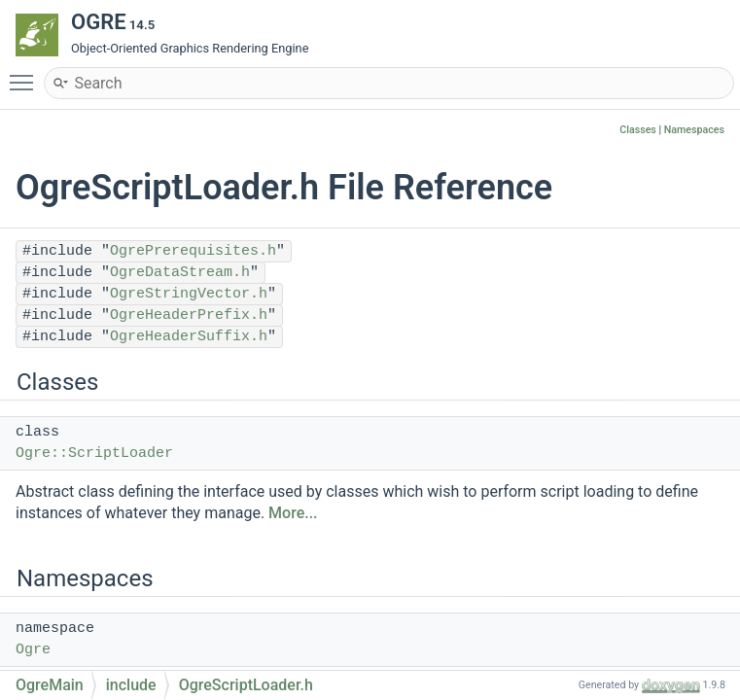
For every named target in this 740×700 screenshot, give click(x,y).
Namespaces (694, 130)
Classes (638, 130)
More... (293, 513)
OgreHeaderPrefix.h (189, 315)
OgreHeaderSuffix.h (189, 337)
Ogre (33, 650)
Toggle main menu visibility (26, 74)
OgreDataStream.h (180, 273)
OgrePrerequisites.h (193, 251)
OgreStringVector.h (189, 294)
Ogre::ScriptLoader (94, 454)
